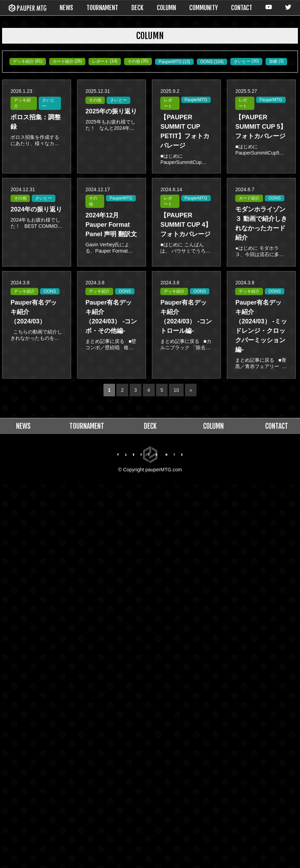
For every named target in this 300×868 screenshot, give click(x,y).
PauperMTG (26, 71)
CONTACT (242, 8)
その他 (145, 61)
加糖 (137, 71)
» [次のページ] (191, 384)
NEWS (66, 8)
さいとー (103, 71)
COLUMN (166, 8)
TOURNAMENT (102, 8)
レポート (109, 61)
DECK (137, 8)
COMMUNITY (203, 8)
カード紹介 (68, 61)
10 (176, 384)
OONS (65, 71)
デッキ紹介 (25, 61)
